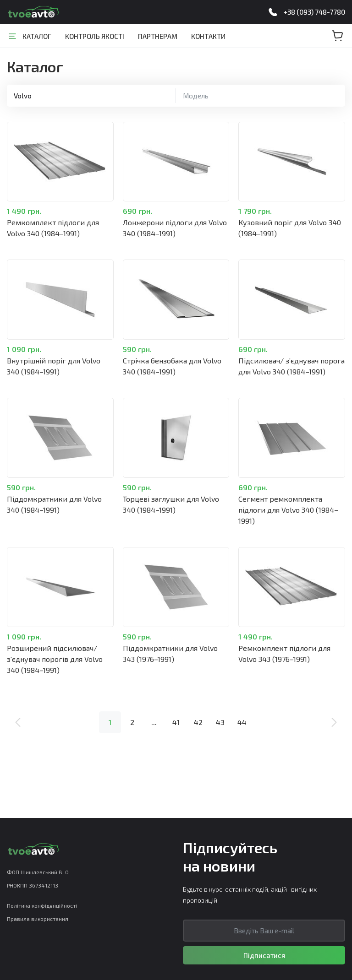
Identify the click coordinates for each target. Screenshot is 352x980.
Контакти (208, 36)
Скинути (164, 96)
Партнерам (158, 36)
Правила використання (38, 919)
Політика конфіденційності (42, 905)
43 (220, 722)
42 (198, 722)
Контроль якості (95, 36)
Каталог (37, 36)
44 (242, 722)
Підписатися (264, 955)
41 (176, 722)
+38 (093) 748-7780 (314, 12)
